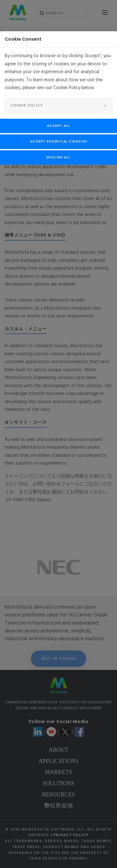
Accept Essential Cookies (59, 141)
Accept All (59, 126)
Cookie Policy (27, 106)
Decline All (59, 157)
